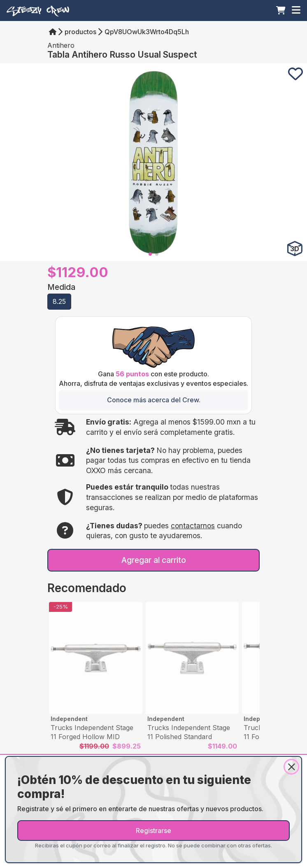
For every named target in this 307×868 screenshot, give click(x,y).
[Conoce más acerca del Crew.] (153, 400)
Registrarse (153, 831)
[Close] (291, 767)
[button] (59, 302)
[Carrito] (281, 10)
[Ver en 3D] (295, 249)
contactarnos (193, 526)
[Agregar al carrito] (153, 560)
